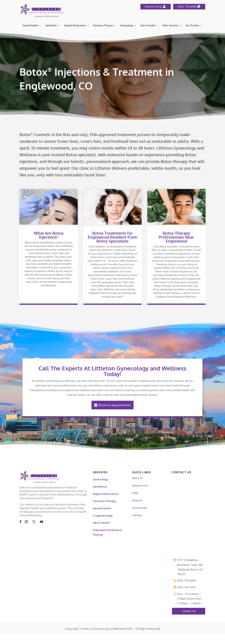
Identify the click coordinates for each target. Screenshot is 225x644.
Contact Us (189, 611)
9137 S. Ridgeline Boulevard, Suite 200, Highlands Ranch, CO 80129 (190, 567)
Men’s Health (148, 26)
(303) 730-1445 (186, 587)
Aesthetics (51, 26)
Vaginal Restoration (75, 26)
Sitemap (137, 515)
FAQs (135, 493)
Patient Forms (140, 485)
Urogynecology (103, 516)
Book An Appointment (115, 405)
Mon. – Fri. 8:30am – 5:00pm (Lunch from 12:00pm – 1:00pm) (189, 599)
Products (137, 500)
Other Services (170, 26)
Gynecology (127, 26)
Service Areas (140, 508)
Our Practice (192, 26)
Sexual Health (30, 26)
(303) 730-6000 (187, 7)
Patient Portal (153, 7)
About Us (137, 478)
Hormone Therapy (103, 26)
